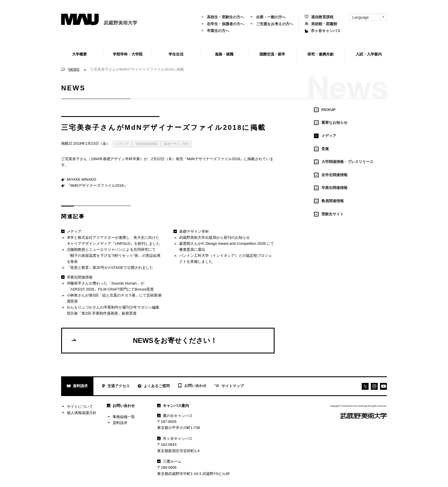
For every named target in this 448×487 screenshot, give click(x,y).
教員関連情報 (329, 201)
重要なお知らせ (331, 123)
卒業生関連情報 (146, 144)
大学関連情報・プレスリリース (344, 162)
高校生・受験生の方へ (222, 17)
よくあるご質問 (154, 386)
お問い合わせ (192, 386)
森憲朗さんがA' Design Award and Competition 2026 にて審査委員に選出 (224, 246)
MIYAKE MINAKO (79, 180)
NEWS (74, 69)
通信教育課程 (319, 17)
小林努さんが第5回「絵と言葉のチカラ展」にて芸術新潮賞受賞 (111, 298)
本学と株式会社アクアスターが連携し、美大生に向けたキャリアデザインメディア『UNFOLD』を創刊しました (111, 240)
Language (369, 17)
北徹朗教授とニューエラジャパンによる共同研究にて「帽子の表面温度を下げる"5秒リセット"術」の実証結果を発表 (111, 255)
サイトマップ (229, 386)
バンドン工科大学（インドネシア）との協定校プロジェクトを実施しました (223, 258)
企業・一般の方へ (268, 17)
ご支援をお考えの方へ (271, 24)
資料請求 (77, 386)
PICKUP (325, 110)
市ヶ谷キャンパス (323, 31)
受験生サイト (329, 214)
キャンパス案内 (173, 406)
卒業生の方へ (215, 31)
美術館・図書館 (321, 24)
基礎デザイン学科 (176, 144)
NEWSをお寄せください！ (144, 340)
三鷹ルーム (169, 461)
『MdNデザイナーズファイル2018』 (94, 186)
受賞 (321, 149)
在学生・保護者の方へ (222, 24)
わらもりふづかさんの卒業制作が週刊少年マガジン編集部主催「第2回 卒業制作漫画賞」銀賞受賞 (110, 310)
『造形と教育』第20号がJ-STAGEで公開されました (107, 268)
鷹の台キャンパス (175, 416)
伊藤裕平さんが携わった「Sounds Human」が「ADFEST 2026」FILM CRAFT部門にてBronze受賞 (107, 286)
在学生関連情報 (331, 175)
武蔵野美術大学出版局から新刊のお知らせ (211, 238)
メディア (122, 144)
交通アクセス (116, 386)
